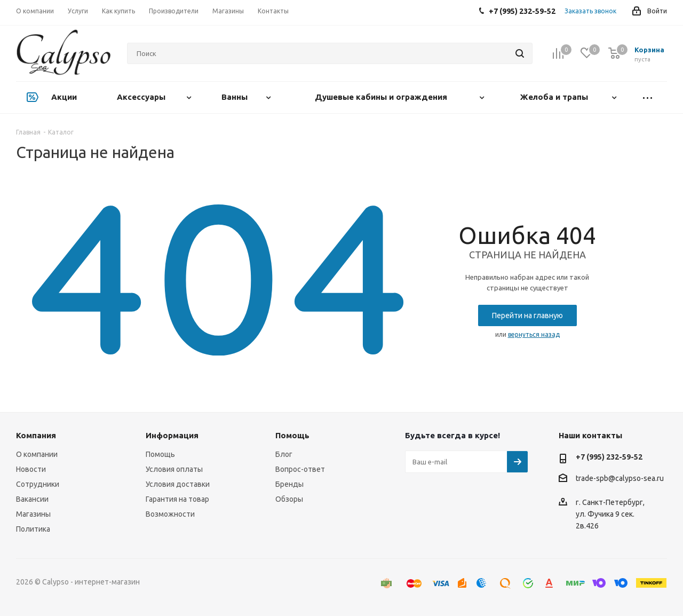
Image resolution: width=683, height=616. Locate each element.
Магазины (33, 514)
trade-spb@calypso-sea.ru (620, 479)
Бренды (289, 484)
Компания (36, 435)
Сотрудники (38, 484)
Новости (31, 469)
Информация (172, 435)
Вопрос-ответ (300, 469)
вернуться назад (534, 334)
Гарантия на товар (177, 499)
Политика (33, 529)
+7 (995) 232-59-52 (609, 457)
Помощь (160, 454)
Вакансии (32, 499)
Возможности (170, 514)
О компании (37, 454)
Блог (284, 454)
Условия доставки (178, 484)
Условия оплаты (174, 469)
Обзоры (289, 499)
